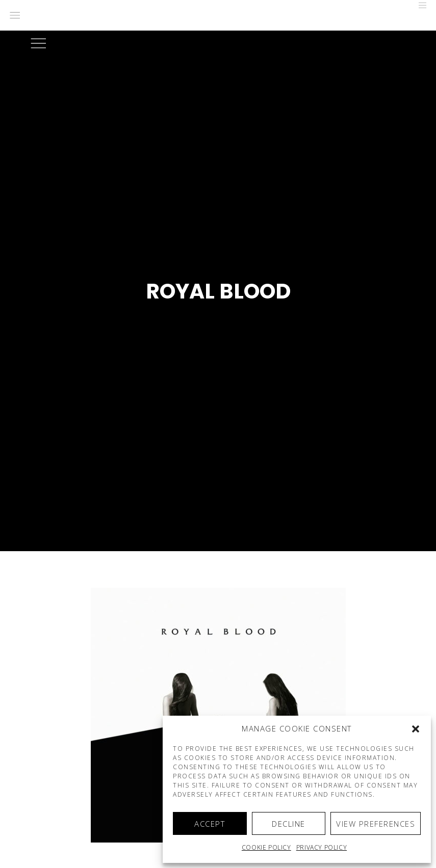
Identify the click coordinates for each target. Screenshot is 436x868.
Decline (289, 824)
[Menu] (419, 5)
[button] (416, 729)
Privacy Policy (322, 847)
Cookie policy (266, 847)
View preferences (376, 824)
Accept (210, 824)
